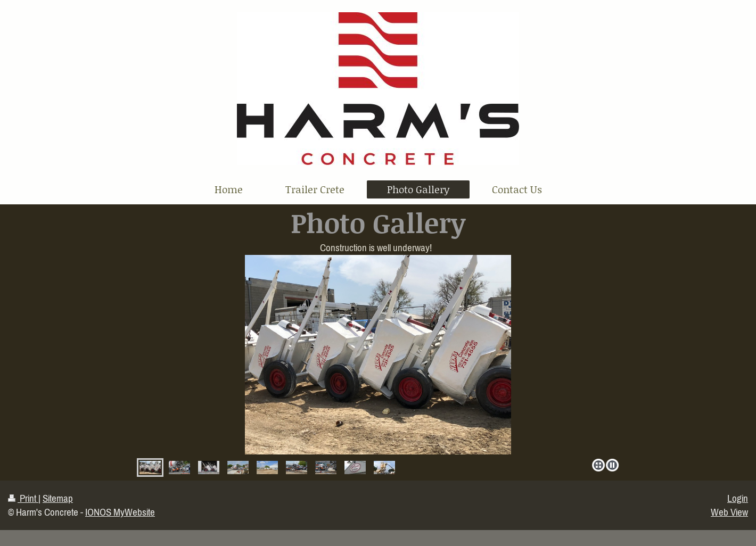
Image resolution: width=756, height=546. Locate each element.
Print (23, 498)
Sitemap (58, 498)
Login (738, 498)
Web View (729, 512)
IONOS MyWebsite (120, 512)
